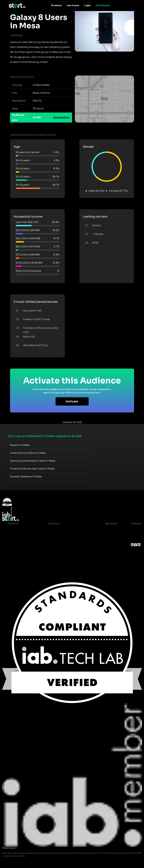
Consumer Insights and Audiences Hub (70, 529)
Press (134, 540)
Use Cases (73, 5)
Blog (105, 535)
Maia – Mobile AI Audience (23, 529)
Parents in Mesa (20, 445)
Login (87, 5)
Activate (72, 401)
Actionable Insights (19, 562)
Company (136, 524)
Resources (111, 524)
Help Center (110, 557)
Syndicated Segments (20, 546)
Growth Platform (18, 551)
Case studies (110, 529)
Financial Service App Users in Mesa (32, 469)
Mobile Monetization (60, 546)
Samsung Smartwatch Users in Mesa (33, 461)
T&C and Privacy (112, 546)
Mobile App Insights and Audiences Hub (70, 535)
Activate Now (61, 117)
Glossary (108, 540)
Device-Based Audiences (22, 535)
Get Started (103, 5)
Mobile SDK (15, 557)
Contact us (109, 551)
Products (56, 5)
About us (136, 529)
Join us (135, 535)
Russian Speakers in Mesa (26, 477)
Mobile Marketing (58, 540)
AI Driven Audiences (19, 540)
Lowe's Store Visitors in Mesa (28, 453)
